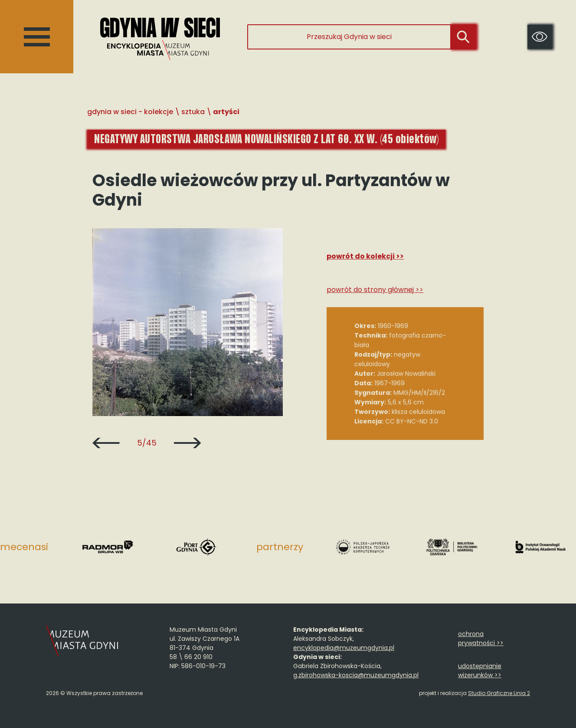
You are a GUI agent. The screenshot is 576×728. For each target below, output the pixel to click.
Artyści (226, 112)
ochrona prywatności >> (481, 638)
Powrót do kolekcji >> (365, 256)
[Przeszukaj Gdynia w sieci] (349, 37)
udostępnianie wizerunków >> (480, 671)
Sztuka (193, 112)
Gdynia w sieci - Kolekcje (130, 112)
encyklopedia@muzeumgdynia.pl (344, 648)
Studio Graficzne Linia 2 (499, 693)
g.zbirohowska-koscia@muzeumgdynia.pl (356, 675)
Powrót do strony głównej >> (375, 290)
